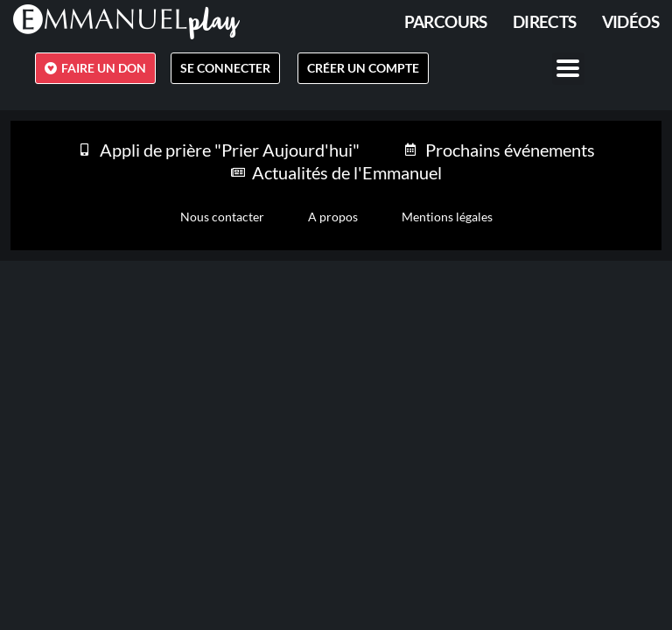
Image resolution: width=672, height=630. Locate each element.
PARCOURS (446, 21)
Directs (545, 21)
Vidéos (630, 21)
